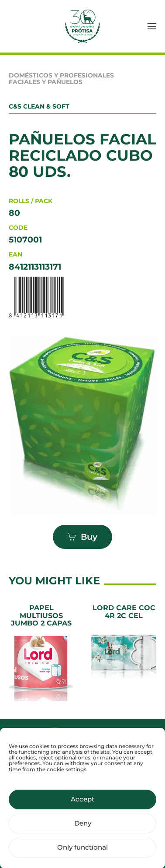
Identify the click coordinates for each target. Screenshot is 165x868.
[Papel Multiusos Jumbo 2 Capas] (41, 653)
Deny (83, 830)
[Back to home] (82, 26)
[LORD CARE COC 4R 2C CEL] (124, 653)
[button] (152, 26)
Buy (82, 537)
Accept (82, 806)
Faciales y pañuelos (46, 82)
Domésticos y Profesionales (61, 75)
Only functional (82, 854)
